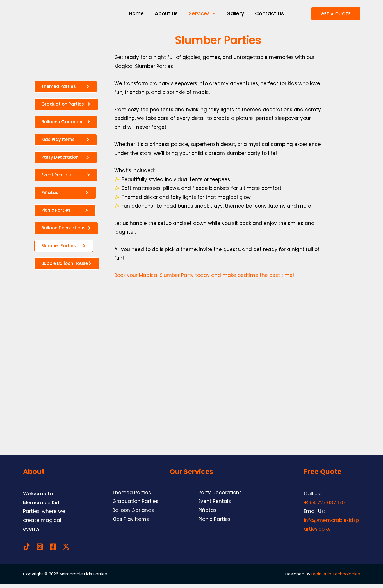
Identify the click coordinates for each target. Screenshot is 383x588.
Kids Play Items (131, 523)
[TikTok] (27, 551)
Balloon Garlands (133, 514)
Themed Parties (132, 496)
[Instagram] (40, 551)
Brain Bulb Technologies (336, 578)
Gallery (232, 15)
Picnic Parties (214, 523)
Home (136, 15)
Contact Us (266, 15)
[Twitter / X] (66, 551)
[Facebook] (53, 551)
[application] (210, 15)
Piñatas (207, 514)
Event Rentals (215, 505)
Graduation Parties (135, 505)
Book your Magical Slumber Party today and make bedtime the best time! (204, 279)
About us (165, 15)
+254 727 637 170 (324, 507)
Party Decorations (220, 496)
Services (200, 15)
